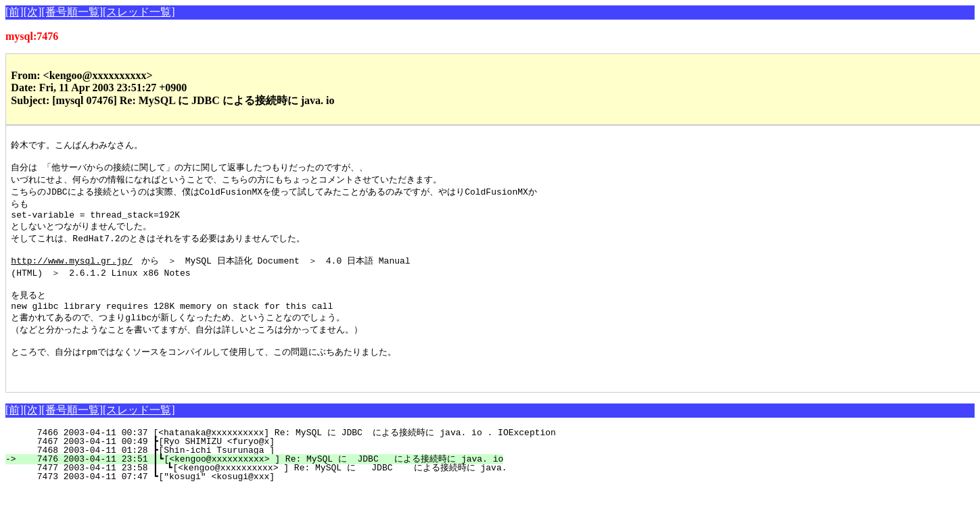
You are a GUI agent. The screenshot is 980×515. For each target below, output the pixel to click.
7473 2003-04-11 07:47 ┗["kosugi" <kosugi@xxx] (251, 501)
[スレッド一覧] (139, 12)
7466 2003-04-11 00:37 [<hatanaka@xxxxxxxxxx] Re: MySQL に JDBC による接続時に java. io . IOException (288, 458)
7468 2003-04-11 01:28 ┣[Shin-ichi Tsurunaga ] (251, 475)
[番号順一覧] (72, 12)
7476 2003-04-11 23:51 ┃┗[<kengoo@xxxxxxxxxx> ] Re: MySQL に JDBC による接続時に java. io (262, 484)
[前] (15, 12)
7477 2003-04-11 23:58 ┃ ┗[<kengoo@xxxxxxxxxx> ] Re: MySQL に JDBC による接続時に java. (264, 493)
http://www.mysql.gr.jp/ (71, 272)
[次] (33, 12)
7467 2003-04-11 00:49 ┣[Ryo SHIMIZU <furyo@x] (251, 466)
